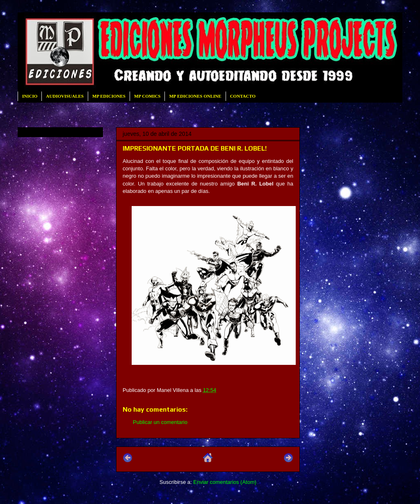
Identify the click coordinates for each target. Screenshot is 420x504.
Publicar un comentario (160, 422)
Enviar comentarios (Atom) (225, 482)
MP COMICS (147, 96)
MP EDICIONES (109, 96)
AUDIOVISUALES (65, 96)
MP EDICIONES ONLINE (195, 96)
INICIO (30, 96)
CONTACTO (243, 96)
